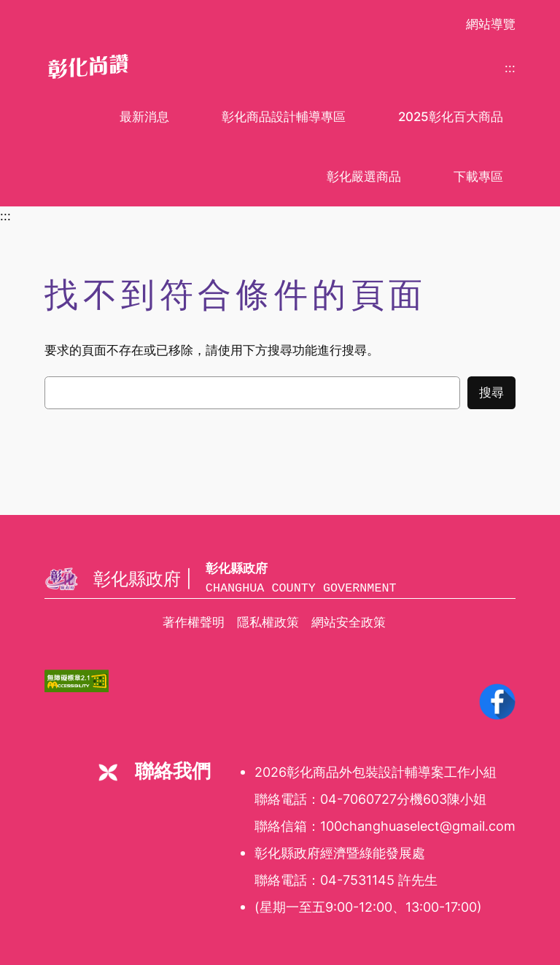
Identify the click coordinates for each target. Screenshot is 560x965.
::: (510, 68)
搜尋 (491, 392)
